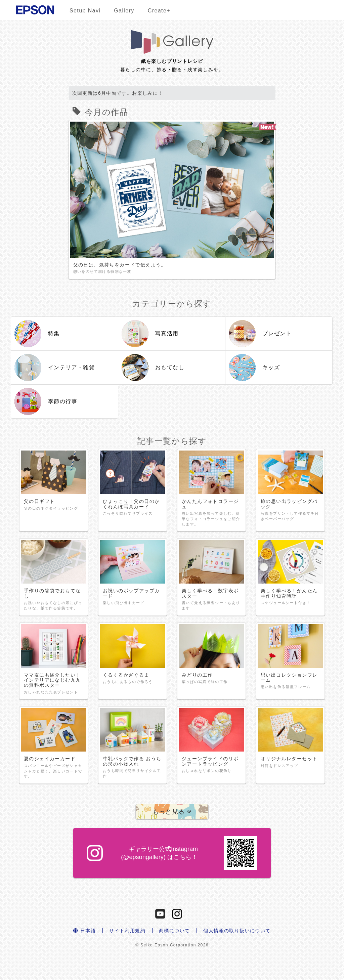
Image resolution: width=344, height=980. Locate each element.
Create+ (159, 11)
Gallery (124, 11)
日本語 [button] (84, 931)
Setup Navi (85, 11)
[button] (172, 812)
